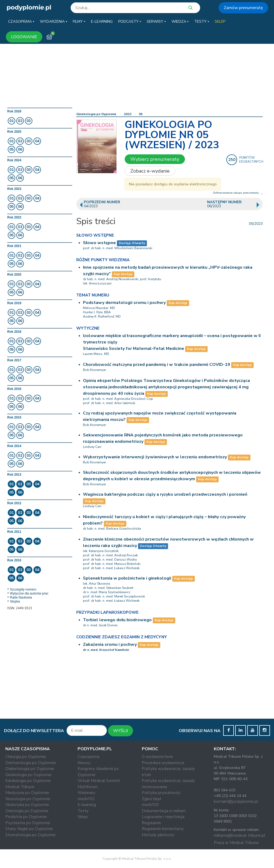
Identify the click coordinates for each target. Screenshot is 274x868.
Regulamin (151, 823)
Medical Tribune (20, 787)
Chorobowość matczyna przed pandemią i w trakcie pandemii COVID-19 (157, 365)
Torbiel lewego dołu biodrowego (117, 620)
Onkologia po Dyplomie (27, 811)
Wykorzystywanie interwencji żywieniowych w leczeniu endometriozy (155, 457)
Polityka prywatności (161, 793)
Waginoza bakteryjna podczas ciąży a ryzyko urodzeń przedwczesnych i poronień (165, 494)
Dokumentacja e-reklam (164, 811)
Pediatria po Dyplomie (26, 817)
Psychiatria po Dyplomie (28, 823)
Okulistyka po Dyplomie (27, 805)
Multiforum (88, 787)
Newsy (84, 763)
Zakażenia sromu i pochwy (110, 644)
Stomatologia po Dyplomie (31, 835)
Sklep (83, 817)
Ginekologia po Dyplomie (96, 114)
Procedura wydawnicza (163, 763)
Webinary (86, 793)
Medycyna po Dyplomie (27, 793)
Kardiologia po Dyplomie (28, 781)
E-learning (87, 805)
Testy (83, 811)
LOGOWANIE (24, 37)
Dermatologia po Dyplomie (31, 763)
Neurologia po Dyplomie (28, 799)
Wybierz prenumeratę (155, 159)
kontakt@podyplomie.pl (236, 801)
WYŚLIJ (121, 731)
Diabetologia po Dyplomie (30, 769)
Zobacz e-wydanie (150, 171)
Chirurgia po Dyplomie (26, 757)
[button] (21, 22)
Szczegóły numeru (23, 589)
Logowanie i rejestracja (163, 817)
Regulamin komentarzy (163, 829)
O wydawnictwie (157, 757)
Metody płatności (158, 835)
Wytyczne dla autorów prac (29, 593)
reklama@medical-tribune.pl (239, 835)
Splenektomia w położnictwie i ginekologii (127, 578)
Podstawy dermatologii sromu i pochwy (124, 303)
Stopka (15, 601)
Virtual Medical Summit (99, 781)
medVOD (86, 799)
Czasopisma (88, 757)
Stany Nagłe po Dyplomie (29, 829)
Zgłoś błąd (151, 799)
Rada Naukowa (21, 597)
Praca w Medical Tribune (236, 843)
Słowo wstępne (99, 243)
